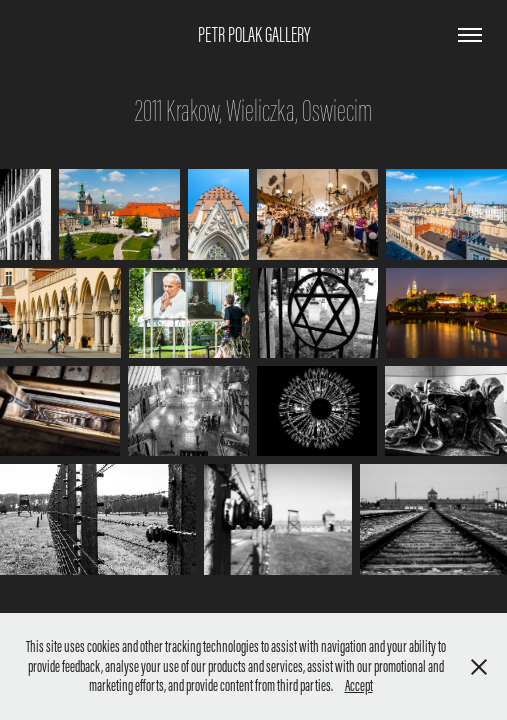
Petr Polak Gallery (254, 35)
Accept (359, 685)
